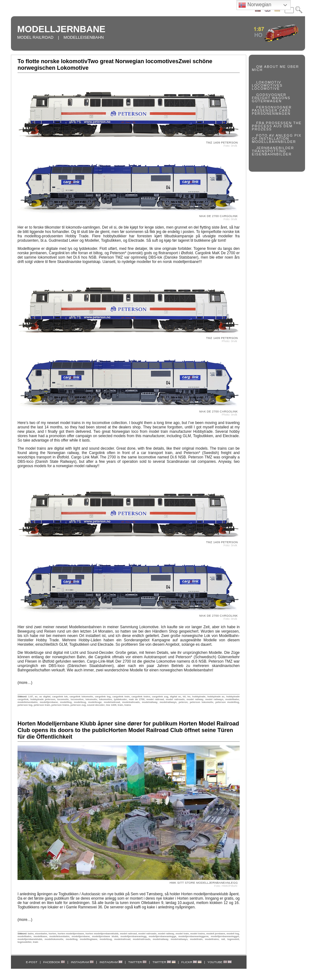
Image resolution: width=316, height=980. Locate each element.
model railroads (175, 699)
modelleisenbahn (28, 702)
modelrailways (168, 702)
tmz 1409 (111, 705)
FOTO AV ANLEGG (275, 135)
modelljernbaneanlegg (133, 936)
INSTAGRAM (82, 962)
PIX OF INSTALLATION (277, 137)
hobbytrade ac (216, 697)
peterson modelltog (227, 702)
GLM (187, 436)
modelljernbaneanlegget (225, 936)
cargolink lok (60, 697)
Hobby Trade (77, 236)
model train (182, 934)
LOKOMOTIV (269, 82)
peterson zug (78, 705)
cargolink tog (103, 697)
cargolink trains (141, 697)
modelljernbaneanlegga (162, 936)
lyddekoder (120, 699)
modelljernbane (49, 702)
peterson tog (25, 705)
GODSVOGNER (271, 95)
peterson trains (60, 705)
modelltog (66, 702)
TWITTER (138, 962)
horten (52, 934)
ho (189, 697)
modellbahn (232, 699)
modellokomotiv (54, 939)
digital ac (175, 697)
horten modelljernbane (71, 934)
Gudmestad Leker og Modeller (74, 240)
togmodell (233, 939)
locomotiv (63, 699)
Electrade (136, 240)
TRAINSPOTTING (269, 151)
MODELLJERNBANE (61, 29)
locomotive (77, 699)
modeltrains (212, 939)
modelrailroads (131, 702)
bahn (31, 934)
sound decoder (96, 705)
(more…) (25, 683)
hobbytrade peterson (43, 699)
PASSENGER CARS (271, 110)
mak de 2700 (137, 699)
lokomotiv (91, 699)
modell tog (233, 934)
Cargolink (203, 253)
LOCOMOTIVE (266, 88)
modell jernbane (216, 934)
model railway (195, 699)
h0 (184, 697)
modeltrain (196, 939)
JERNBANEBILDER (275, 148)
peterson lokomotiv (202, 702)
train (120, 705)
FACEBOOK (54, 962)
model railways (214, 699)
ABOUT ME (275, 67)
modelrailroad (112, 702)
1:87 (31, 697)
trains (128, 705)
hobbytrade (199, 697)
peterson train (42, 705)
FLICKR (192, 962)
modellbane (40, 936)
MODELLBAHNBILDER (274, 142)
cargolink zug (160, 697)
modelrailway (150, 702)
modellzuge (95, 702)
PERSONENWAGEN (271, 114)
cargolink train (121, 697)
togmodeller (25, 942)
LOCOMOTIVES (267, 85)
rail (223, 939)
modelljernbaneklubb (30, 939)
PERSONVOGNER (274, 107)
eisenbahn (41, 934)
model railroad (155, 699)
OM (260, 67)
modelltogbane (89, 939)
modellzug (80, 702)
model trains (198, 934)
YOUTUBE (219, 962)
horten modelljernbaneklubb (102, 934)
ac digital (45, 697)
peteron (183, 702)
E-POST (32, 962)
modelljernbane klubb (105, 936)
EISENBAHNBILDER (272, 154)
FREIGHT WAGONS (271, 98)
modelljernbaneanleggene (194, 936)
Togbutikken (111, 240)
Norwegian (255, 5)
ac (36, 697)
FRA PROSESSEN (274, 123)
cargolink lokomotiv (81, 697)
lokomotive (105, 699)
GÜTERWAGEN (267, 101)
